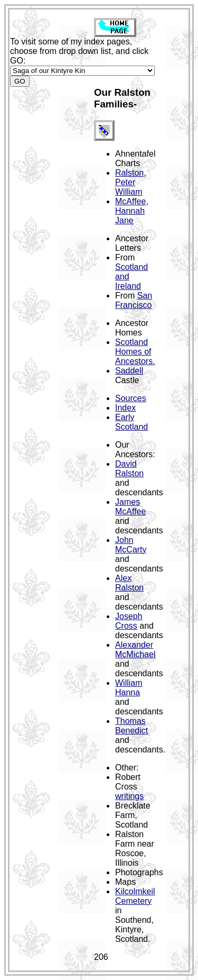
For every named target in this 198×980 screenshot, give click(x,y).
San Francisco (134, 300)
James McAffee (130, 507)
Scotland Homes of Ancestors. (135, 352)
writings (129, 796)
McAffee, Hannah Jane (132, 211)
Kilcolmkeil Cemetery (135, 896)
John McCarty (131, 545)
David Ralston (129, 469)
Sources (131, 398)
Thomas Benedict (131, 726)
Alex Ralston (129, 583)
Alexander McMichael (135, 650)
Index (125, 408)
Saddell (129, 371)
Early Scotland (131, 422)
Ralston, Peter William (131, 182)
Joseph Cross (129, 621)
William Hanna (129, 688)
